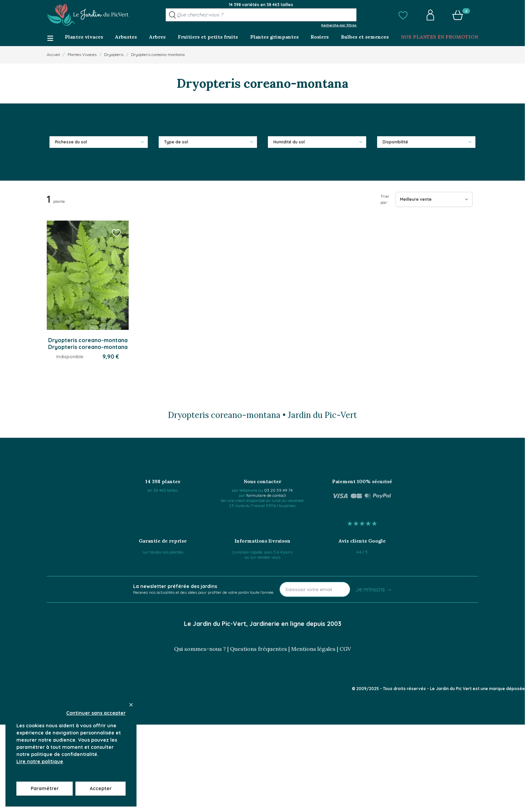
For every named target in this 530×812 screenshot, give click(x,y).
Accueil (53, 54)
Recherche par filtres (339, 25)
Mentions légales (313, 649)
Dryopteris (114, 54)
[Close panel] (131, 705)
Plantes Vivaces (82, 54)
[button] (403, 15)
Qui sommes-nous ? (200, 649)
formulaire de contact (266, 495)
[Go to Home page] (88, 15)
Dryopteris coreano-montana (158, 54)
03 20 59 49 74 (278, 490)
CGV (345, 649)
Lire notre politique (40, 761)
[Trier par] (434, 199)
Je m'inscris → (374, 589)
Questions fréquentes (259, 649)
